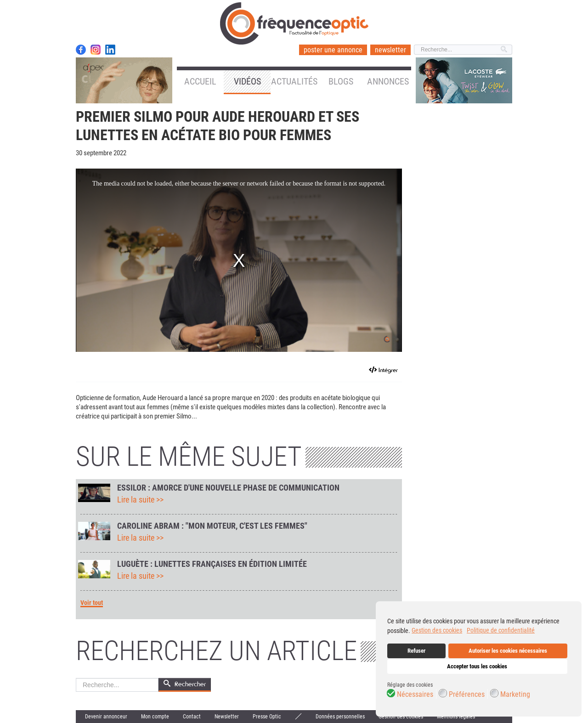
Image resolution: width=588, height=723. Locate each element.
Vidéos (247, 81)
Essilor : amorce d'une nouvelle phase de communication (228, 488)
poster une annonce (333, 50)
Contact (192, 717)
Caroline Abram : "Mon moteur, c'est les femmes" (212, 526)
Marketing (515, 695)
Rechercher (76, 678)
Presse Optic (267, 717)
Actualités (294, 81)
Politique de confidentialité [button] (501, 630)
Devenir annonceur (106, 717)
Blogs (341, 81)
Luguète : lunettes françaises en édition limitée (212, 564)
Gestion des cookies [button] (437, 630)
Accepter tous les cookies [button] (477, 666)
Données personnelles (340, 717)
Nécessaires (415, 695)
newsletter (390, 50)
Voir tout (92, 603)
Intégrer (388, 370)
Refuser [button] (416, 651)
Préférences (467, 695)
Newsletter (227, 717)
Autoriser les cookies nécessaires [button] (508, 651)
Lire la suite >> (140, 500)
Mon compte (155, 717)
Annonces (388, 81)
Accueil (200, 81)
